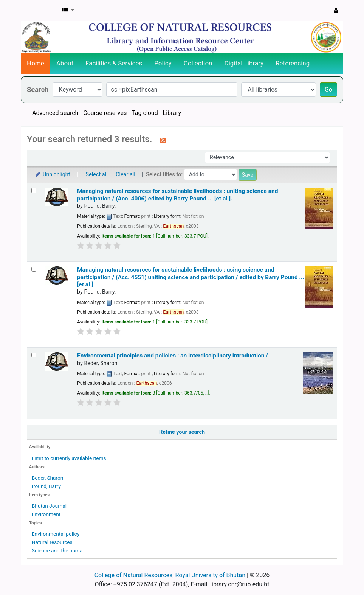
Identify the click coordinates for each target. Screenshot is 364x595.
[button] (68, 11)
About (65, 63)
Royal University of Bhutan (210, 575)
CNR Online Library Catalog (40, 11)
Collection (198, 63)
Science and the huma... (59, 550)
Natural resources (52, 542)
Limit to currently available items (69, 458)
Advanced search (55, 113)
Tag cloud (145, 113)
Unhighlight (52, 175)
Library (172, 113)
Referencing (293, 63)
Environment (46, 514)
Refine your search (182, 432)
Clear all (125, 175)
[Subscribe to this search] (163, 140)
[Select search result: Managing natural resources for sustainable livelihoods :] (34, 190)
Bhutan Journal (49, 506)
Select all (97, 175)
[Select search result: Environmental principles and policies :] (34, 355)
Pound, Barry (46, 486)
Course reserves (105, 113)
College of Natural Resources (134, 575)
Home (36, 63)
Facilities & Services (114, 63)
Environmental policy (56, 534)
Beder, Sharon (48, 478)
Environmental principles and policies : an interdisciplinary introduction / (173, 356)
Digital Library (244, 63)
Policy (163, 63)
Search (38, 89)
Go (328, 89)
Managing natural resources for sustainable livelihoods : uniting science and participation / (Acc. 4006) (177, 195)
